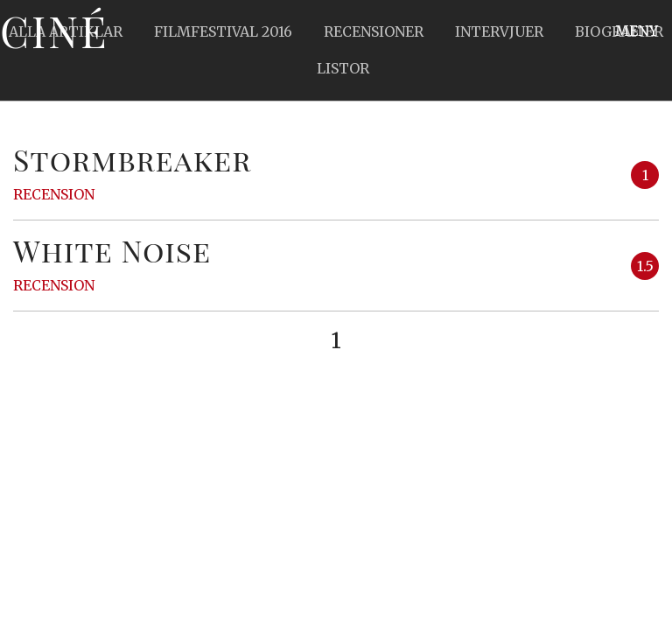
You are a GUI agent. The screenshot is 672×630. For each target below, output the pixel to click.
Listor (343, 68)
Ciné (54, 31)
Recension (54, 194)
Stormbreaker (132, 159)
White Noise (112, 250)
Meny (637, 31)
